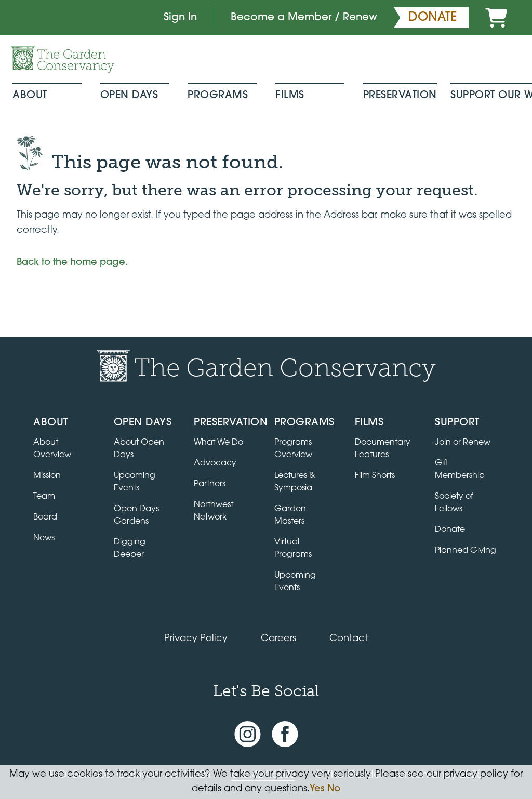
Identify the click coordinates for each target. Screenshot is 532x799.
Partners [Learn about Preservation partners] (210, 484)
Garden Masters (290, 515)
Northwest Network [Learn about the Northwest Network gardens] (214, 511)
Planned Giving (465, 551)
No (334, 789)
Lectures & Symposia (295, 482)
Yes (317, 789)
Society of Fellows (454, 503)
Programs (218, 96)
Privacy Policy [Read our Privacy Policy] (196, 639)
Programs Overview (293, 449)
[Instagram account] (248, 734)
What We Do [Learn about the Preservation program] (218, 443)
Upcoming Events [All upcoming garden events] (135, 482)
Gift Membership (460, 470)
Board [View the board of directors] (45, 517)
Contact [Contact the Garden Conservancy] (349, 639)
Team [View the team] (44, 497)
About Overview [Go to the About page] (52, 449)
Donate (450, 530)
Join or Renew (463, 443)
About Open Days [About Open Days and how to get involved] (139, 449)
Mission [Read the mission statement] (47, 476)
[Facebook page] (285, 734)
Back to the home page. (72, 263)
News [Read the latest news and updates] (44, 538)
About (30, 96)
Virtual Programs (293, 549)
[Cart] (496, 18)
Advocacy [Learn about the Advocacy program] (215, 463)
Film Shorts (375, 476)
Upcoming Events (295, 582)
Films (290, 96)
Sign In (180, 18)
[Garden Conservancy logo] (62, 59)
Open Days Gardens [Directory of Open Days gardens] (136, 515)
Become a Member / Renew (304, 18)
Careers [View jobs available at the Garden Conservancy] (278, 639)
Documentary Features (383, 449)
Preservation (400, 96)
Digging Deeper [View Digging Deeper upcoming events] (130, 549)
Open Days (129, 96)
